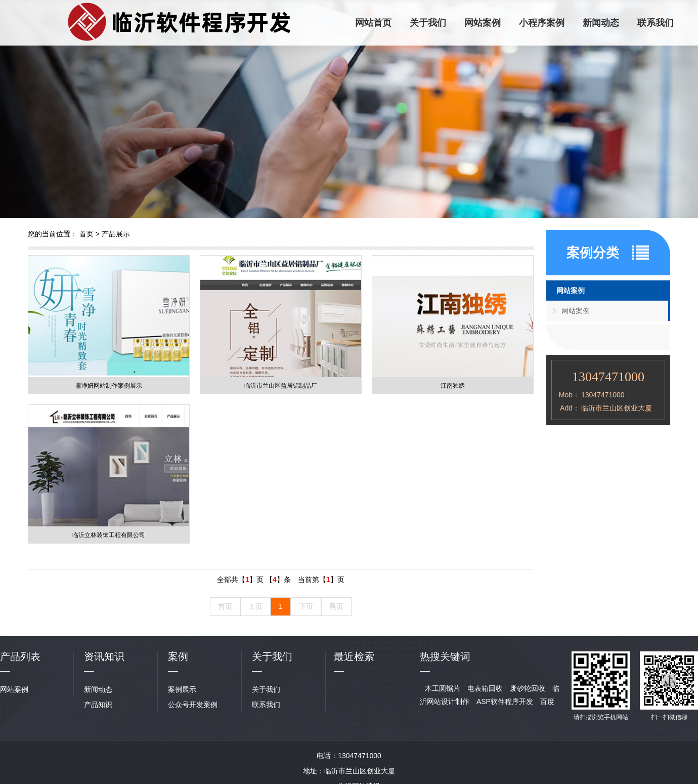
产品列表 (20, 656)
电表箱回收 (485, 688)
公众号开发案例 (193, 705)
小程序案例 (542, 23)
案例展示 (182, 689)
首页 (86, 234)
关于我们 (428, 23)
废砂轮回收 (528, 688)
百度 (547, 702)
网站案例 (483, 23)
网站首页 (373, 23)
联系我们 (656, 23)
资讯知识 (104, 656)
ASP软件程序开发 (505, 702)
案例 (178, 656)
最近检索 (354, 656)
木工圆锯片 (443, 688)
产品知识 (98, 705)
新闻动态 (601, 23)
